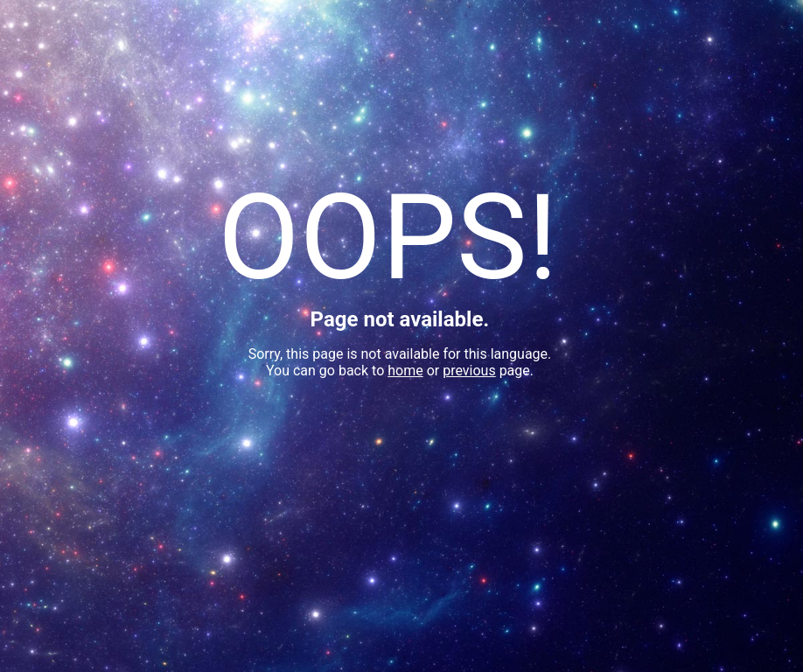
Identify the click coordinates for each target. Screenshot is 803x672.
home (405, 371)
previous (469, 371)
